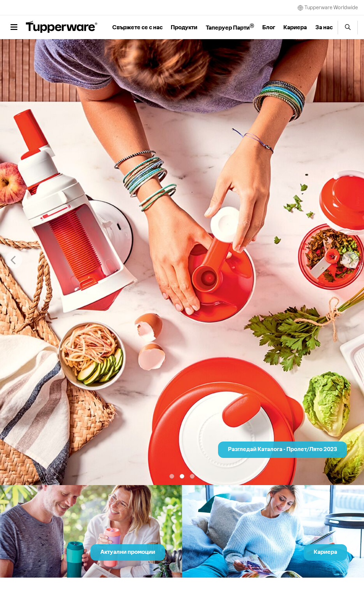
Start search (348, 28)
